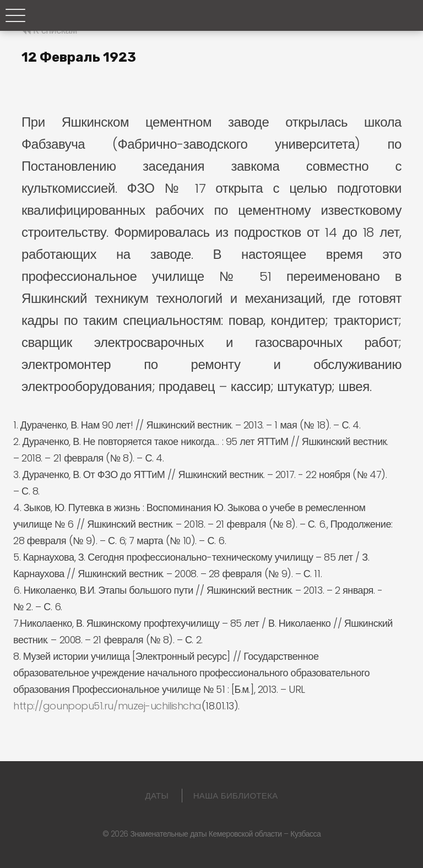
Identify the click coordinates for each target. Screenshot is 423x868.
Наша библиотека (236, 796)
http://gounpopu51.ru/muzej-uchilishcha (107, 706)
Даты (157, 796)
